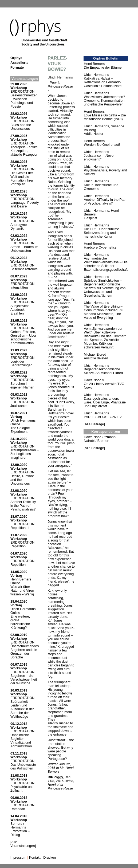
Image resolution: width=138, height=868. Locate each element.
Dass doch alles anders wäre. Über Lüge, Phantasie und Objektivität (105, 402)
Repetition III (20, 528)
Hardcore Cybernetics (100, 248)
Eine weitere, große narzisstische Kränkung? (20, 622)
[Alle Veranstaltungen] (23, 844)
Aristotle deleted (96, 358)
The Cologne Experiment (20, 430)
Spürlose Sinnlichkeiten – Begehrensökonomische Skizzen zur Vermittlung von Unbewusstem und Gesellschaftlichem (105, 288)
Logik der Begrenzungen (21, 363)
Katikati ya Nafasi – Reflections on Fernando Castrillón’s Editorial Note (103, 82)
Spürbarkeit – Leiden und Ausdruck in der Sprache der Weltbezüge (22, 709)
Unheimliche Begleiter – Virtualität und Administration (21, 741)
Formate (17, 68)
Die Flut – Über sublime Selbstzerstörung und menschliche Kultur (101, 233)
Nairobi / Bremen (96, 441)
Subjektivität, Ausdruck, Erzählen (20, 310)
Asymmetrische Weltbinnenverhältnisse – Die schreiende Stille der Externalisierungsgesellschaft (106, 264)
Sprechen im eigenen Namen (22, 386)
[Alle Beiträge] (94, 424)
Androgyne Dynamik (19, 227)
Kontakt (35, 858)
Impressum (18, 858)
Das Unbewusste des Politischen (23, 767)
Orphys (16, 58)
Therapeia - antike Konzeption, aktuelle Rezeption (24, 151)
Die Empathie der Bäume (103, 68)
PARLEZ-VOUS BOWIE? (103, 417)
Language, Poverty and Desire (25, 205)
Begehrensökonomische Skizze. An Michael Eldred (103, 371)
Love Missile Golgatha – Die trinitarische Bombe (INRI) (105, 117)
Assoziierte (19, 63)
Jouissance (19, 406)
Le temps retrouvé (24, 269)
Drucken (50, 858)
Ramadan (18, 809)
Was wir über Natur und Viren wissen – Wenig (22, 591)
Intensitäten (19, 288)
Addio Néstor (94, 134)
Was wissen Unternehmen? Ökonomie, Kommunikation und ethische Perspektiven (104, 101)
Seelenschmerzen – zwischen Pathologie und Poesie (24, 101)
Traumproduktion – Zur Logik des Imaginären (25, 454)
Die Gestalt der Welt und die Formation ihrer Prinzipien (22, 179)
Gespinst (90, 218)
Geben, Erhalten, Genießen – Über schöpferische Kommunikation (23, 337)
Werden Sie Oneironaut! (102, 145)
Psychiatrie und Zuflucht (22, 789)
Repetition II (19, 546)
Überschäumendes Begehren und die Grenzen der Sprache (25, 652)
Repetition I (19, 565)
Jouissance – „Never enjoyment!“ (99, 158)
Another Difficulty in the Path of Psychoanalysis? (23, 506)
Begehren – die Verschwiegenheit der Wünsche (24, 680)
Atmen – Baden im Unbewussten (24, 249)
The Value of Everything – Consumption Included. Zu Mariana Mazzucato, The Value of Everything (104, 312)
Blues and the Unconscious (21, 127)
